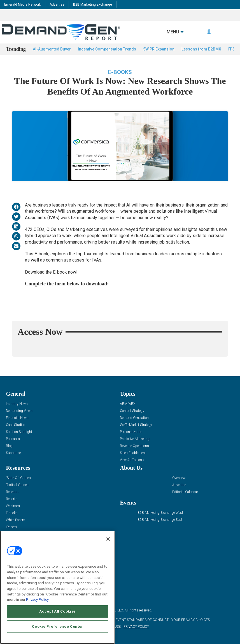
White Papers (16, 520)
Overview (179, 478)
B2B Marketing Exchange (93, 4)
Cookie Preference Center (58, 626)
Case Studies (16, 425)
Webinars (13, 506)
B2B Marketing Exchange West (160, 513)
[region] (58, 587)
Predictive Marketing (135, 439)
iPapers (11, 527)
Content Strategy (132, 411)
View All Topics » (132, 460)
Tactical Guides (17, 485)
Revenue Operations (134, 446)
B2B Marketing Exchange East (160, 520)
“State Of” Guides (18, 478)
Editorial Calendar (185, 492)
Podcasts (13, 439)
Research (13, 492)
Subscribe (13, 453)
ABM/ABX (128, 404)
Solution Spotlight (19, 432)
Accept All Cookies (58, 611)
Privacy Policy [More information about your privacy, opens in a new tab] (37, 600)
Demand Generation (134, 418)
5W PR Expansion (159, 49)
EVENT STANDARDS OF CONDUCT (142, 620)
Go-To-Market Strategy (136, 425)
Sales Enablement (133, 453)
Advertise (57, 4)
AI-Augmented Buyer (52, 49)
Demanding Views (19, 411)
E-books (120, 72)
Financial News (17, 418)
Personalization (131, 432)
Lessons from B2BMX (201, 49)
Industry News (17, 404)
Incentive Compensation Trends (107, 49)
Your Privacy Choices (191, 620)
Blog (9, 446)
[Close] (108, 539)
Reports (12, 499)
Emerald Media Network (23, 4)
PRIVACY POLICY (136, 627)
